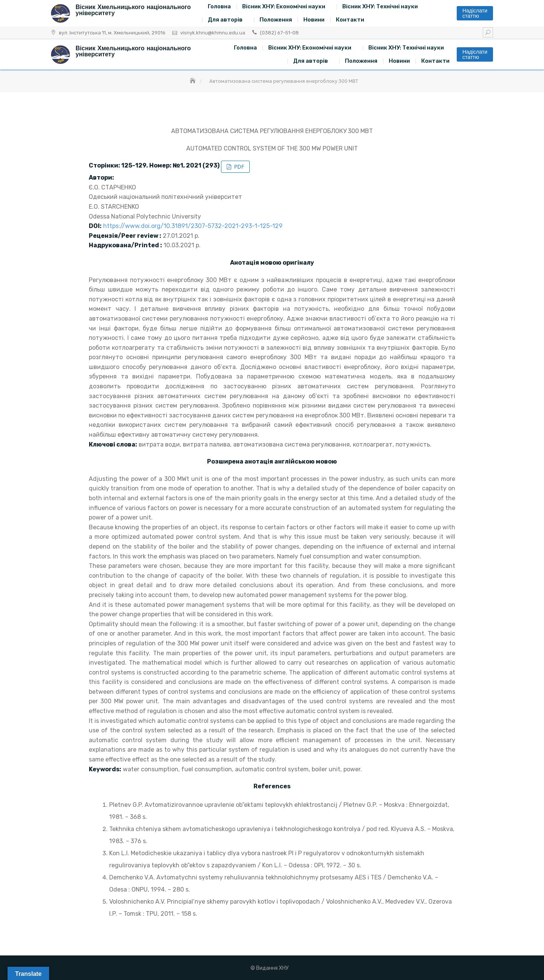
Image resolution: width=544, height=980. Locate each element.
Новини (314, 20)
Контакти (350, 20)
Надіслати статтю (475, 13)
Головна (219, 6)
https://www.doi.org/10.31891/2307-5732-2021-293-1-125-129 (193, 226)
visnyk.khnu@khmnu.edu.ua (213, 33)
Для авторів (225, 20)
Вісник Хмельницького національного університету (133, 10)
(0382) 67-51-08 (279, 33)
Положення (276, 20)
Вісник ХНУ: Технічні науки (380, 6)
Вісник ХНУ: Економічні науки (284, 6)
